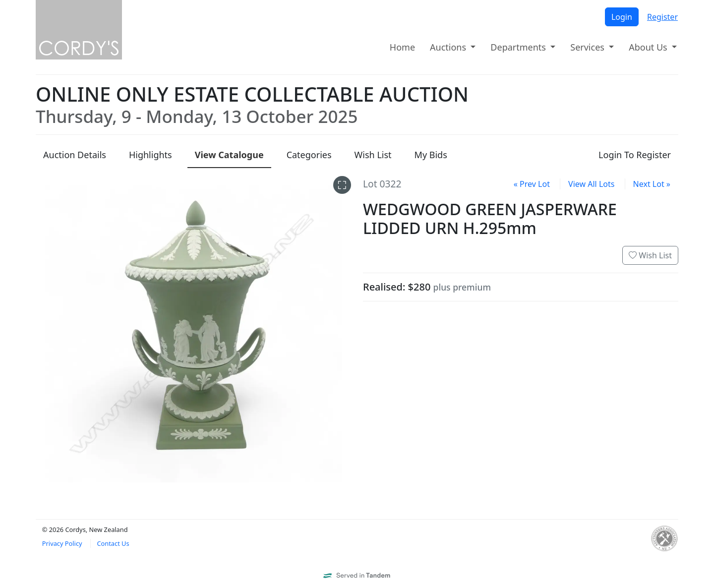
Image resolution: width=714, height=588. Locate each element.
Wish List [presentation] (373, 155)
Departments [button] (519, 47)
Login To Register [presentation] (635, 155)
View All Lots (591, 184)
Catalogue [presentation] (229, 155)
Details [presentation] (75, 155)
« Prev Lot (532, 184)
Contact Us (113, 543)
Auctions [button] (449, 47)
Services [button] (588, 47)
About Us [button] (649, 47)
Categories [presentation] (309, 155)
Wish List (650, 255)
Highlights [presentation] (150, 155)
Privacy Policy (62, 543)
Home (402, 47)
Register (662, 17)
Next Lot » (652, 184)
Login (622, 17)
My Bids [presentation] (431, 155)
